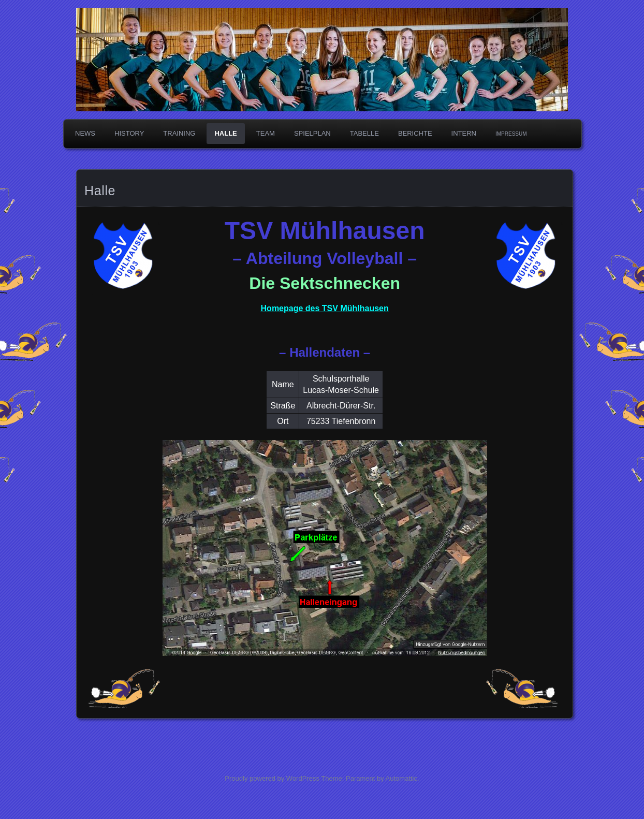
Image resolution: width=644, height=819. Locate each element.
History (129, 133)
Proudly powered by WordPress (272, 778)
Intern (464, 133)
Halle (225, 133)
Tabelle (364, 133)
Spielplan (312, 133)
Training (179, 133)
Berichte (415, 133)
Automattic (401, 778)
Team (266, 133)
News (85, 133)
